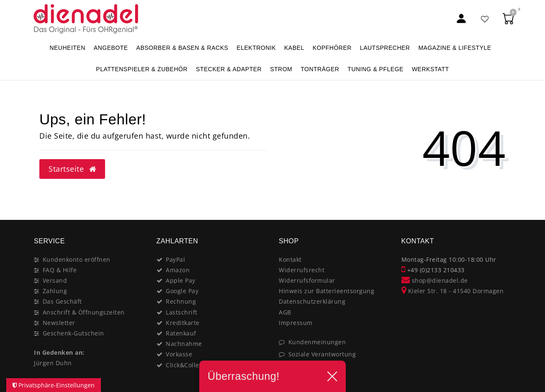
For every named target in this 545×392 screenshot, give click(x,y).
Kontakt (290, 259)
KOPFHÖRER (332, 48)
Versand (55, 280)
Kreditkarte (183, 323)
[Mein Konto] (461, 19)
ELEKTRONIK (256, 48)
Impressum (296, 323)
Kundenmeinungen (317, 342)
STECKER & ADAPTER (229, 69)
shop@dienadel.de (435, 280)
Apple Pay (181, 280)
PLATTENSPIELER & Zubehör (142, 69)
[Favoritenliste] (485, 19)
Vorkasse (179, 354)
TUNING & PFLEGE (375, 69)
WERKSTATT (431, 69)
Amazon (178, 270)
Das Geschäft (62, 301)
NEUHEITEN (67, 48)
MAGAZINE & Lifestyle (455, 48)
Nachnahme (184, 344)
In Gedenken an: (59, 352)
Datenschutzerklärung (312, 301)
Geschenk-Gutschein (73, 333)
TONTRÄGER (320, 69)
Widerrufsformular (307, 280)
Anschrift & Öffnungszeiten (84, 312)
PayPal (175, 259)
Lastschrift (182, 312)
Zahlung (55, 291)
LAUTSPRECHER (385, 48)
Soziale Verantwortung (322, 354)
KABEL (294, 48)
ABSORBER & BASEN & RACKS (183, 48)
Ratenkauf (181, 333)
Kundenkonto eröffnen (77, 259)
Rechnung (181, 301)
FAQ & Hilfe (60, 270)
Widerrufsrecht (302, 270)
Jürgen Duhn (53, 363)
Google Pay (182, 291)
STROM (281, 69)
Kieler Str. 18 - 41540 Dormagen (453, 291)
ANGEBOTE (111, 48)
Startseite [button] (72, 169)
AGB (285, 312)
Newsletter (59, 323)
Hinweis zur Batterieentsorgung (326, 291)
